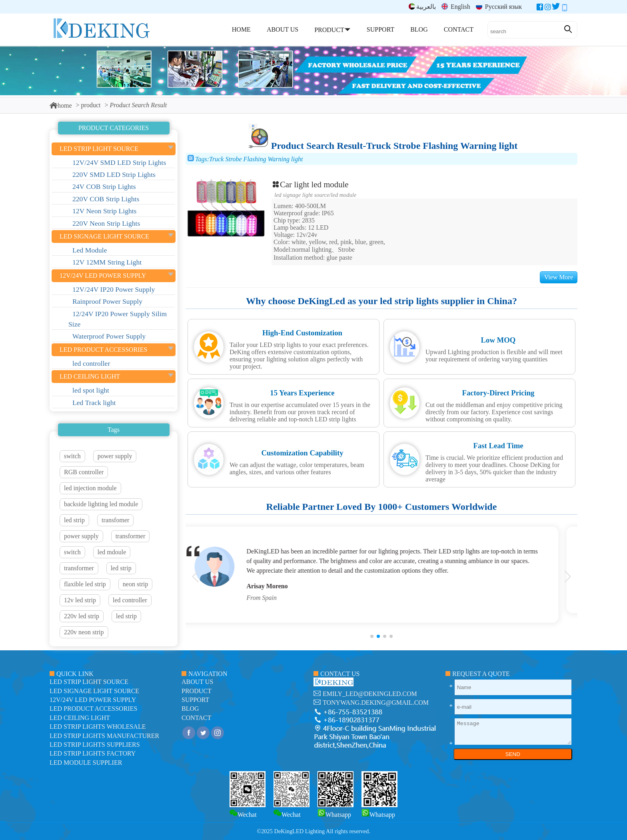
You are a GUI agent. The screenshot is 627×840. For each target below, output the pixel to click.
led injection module (90, 488)
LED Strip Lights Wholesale (98, 727)
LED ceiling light (80, 718)
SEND (513, 754)
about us (197, 682)
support (195, 700)
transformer (131, 536)
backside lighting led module (101, 504)
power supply (115, 456)
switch (72, 456)
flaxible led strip (85, 584)
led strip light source (89, 682)
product (91, 105)
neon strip (136, 584)
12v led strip (80, 600)
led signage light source (302, 195)
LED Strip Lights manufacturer (104, 736)
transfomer (115, 520)
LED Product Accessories (93, 709)
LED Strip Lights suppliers (95, 745)
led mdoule (112, 552)
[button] (372, 636)
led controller (130, 600)
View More (559, 277)
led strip (74, 520)
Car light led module (310, 184)
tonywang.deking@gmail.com (376, 703)
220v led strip (82, 616)
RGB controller (84, 472)
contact (196, 718)
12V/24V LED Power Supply (93, 700)
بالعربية (422, 7)
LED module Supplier (86, 763)
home (61, 105)
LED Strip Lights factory (93, 753)
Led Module (344, 195)
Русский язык (499, 7)
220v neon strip (84, 632)
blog (190, 709)
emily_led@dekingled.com (370, 694)
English (456, 7)
